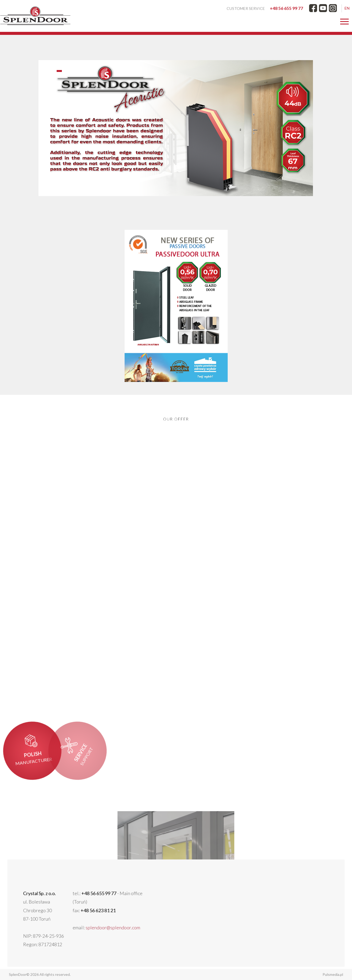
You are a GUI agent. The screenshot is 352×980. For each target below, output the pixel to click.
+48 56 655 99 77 (286, 8)
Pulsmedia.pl (317, 974)
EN (347, 8)
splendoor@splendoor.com (127, 924)
